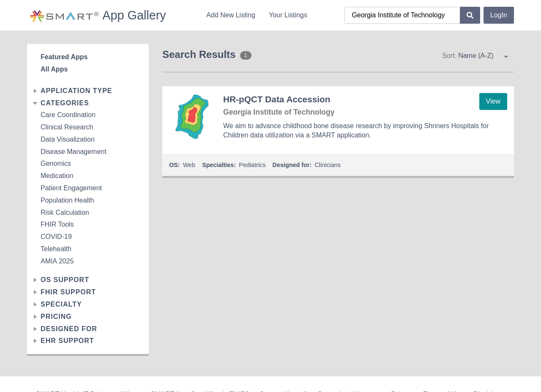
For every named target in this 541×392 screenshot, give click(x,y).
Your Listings (288, 15)
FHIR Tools (57, 224)
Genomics (56, 163)
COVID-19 (56, 237)
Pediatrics (252, 165)
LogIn (499, 15)
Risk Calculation (65, 212)
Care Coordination (68, 115)
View (493, 101)
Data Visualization (68, 139)
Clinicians (328, 165)
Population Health (67, 200)
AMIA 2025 (57, 261)
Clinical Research (67, 127)
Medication (57, 176)
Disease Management (74, 152)
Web (189, 165)
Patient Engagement (71, 188)
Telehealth (56, 249)
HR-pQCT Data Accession (277, 99)
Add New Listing (231, 15)
